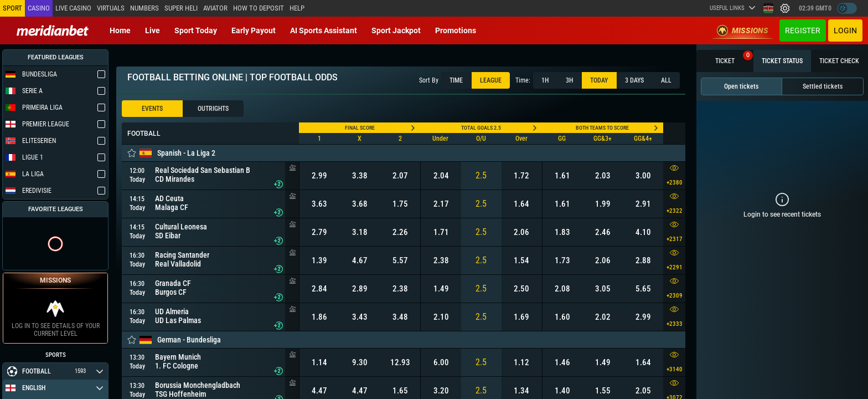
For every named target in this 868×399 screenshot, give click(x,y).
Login (845, 30)
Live (153, 30)
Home (120, 30)
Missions (743, 30)
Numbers (144, 8)
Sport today (196, 30)
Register (803, 30)
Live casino (73, 8)
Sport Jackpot (396, 30)
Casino (39, 8)
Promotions (456, 30)
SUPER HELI (181, 8)
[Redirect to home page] (53, 30)
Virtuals (111, 8)
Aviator (215, 8)
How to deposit (259, 8)
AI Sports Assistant (324, 30)
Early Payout (254, 30)
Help (297, 8)
